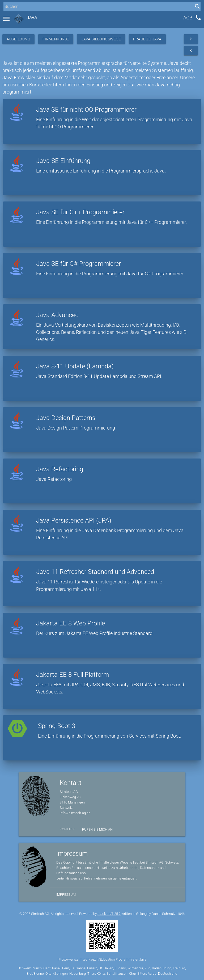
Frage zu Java (147, 39)
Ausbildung (18, 39)
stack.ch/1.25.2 (109, 914)
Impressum (66, 895)
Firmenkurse (56, 39)
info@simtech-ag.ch (75, 813)
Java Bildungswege (101, 39)
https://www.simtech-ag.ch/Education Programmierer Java (102, 959)
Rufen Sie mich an (97, 829)
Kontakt (67, 829)
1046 (181, 914)
